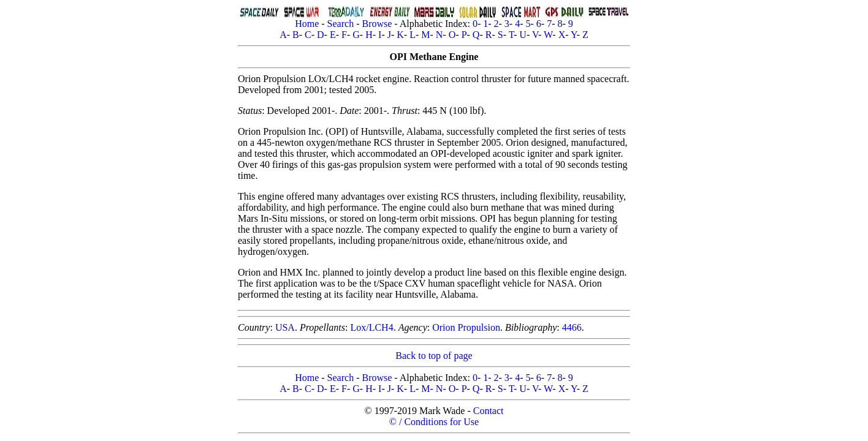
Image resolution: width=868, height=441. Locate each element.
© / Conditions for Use (434, 422)
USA (285, 327)
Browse (377, 24)
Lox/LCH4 (371, 327)
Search (341, 24)
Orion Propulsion (466, 327)
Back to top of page (434, 356)
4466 (572, 327)
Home (307, 24)
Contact (489, 411)
